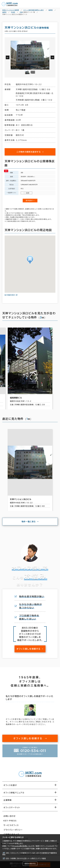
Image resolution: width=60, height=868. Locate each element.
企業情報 (7, 800)
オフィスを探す (10, 785)
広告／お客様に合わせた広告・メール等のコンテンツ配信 (26, 859)
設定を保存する (30, 864)
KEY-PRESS (10, 821)
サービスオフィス (11, 825)
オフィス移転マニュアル (14, 793)
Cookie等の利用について (23, 846)
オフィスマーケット (12, 808)
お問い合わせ (10, 816)
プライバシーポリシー (13, 830)
